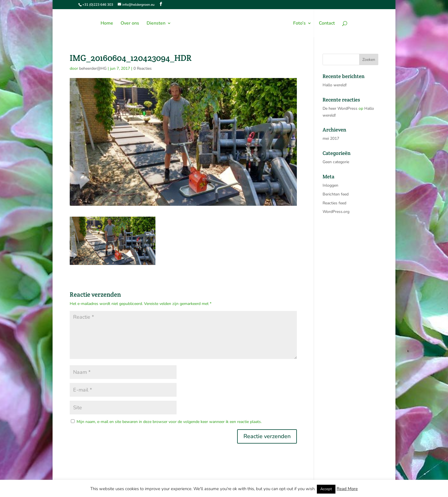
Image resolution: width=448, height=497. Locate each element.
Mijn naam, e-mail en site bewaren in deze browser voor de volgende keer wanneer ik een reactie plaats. (169, 422)
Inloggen (330, 185)
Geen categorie (336, 162)
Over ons (130, 24)
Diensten (156, 24)
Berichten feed (336, 194)
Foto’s (299, 24)
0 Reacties (143, 68)
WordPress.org (336, 212)
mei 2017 (331, 138)
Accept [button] (326, 489)
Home (107, 24)
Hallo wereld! (335, 85)
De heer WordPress (340, 108)
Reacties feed (334, 203)
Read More (347, 489)
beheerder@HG (93, 68)
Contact (327, 24)
